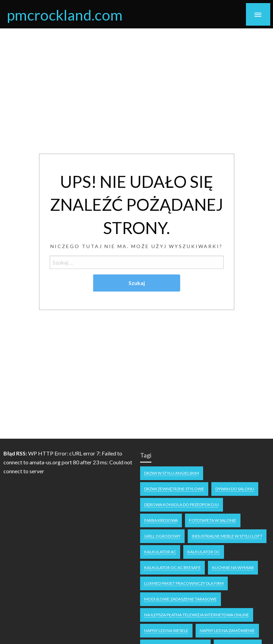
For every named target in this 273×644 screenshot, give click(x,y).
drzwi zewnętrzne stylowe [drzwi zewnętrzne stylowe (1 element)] (174, 489)
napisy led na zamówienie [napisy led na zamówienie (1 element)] (227, 630)
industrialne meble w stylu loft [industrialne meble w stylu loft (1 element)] (227, 536)
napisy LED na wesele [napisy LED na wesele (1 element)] (166, 630)
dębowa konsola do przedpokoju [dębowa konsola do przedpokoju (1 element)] (182, 505)
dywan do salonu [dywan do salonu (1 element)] (235, 489)
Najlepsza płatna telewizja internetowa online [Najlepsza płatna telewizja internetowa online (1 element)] (197, 615)
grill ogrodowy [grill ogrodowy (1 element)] (162, 536)
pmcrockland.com (65, 15)
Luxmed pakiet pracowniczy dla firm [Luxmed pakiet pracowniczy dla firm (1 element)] (184, 583)
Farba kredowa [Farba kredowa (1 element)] (161, 520)
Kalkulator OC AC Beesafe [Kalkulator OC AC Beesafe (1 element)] (172, 568)
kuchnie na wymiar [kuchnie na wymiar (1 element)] (233, 568)
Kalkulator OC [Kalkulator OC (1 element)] (204, 552)
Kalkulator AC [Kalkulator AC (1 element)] (160, 552)
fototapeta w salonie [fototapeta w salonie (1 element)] (213, 520)
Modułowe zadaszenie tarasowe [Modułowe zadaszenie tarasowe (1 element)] (181, 599)
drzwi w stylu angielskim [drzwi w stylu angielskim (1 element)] (172, 473)
